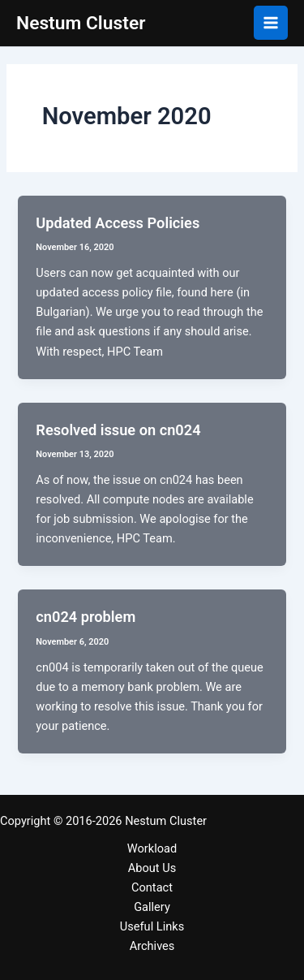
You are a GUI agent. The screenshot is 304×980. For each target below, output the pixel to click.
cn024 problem (86, 617)
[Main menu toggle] (271, 23)
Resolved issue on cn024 (118, 430)
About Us (152, 868)
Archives (152, 946)
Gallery (152, 907)
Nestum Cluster (81, 23)
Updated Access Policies (118, 223)
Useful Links (152, 926)
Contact (152, 887)
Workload (152, 848)
